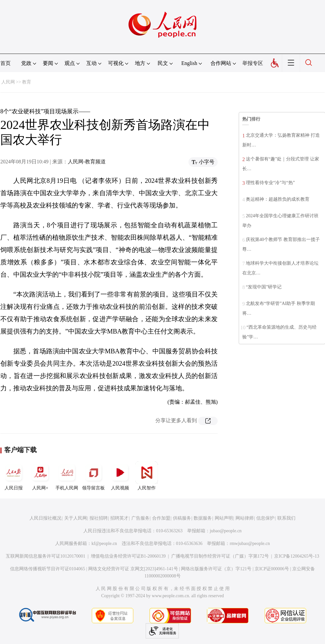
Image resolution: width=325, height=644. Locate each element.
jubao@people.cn (226, 531)
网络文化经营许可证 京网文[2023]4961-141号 (133, 569)
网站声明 (224, 518)
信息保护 (265, 518)
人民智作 (147, 476)
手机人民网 (67, 476)
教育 (27, 82)
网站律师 (245, 518)
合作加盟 (161, 518)
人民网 (8, 82)
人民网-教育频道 (87, 162)
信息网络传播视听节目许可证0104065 (48, 569)
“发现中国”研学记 (264, 287)
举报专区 (253, 63)
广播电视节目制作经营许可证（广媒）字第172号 (220, 556)
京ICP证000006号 (272, 569)
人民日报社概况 (45, 518)
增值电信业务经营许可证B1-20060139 (128, 556)
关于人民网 (76, 518)
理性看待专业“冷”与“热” (270, 183)
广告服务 (140, 518)
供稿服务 (182, 518)
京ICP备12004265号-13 (296, 556)
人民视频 (120, 476)
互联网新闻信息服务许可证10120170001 (46, 556)
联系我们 (286, 518)
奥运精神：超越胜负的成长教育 (278, 199)
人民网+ (40, 476)
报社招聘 (99, 518)
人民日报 (14, 476)
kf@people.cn (104, 543)
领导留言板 (93, 476)
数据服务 (203, 518)
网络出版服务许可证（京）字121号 (216, 569)
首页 (6, 63)
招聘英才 (119, 518)
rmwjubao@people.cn (250, 543)
